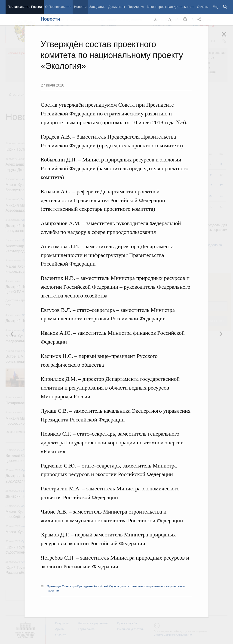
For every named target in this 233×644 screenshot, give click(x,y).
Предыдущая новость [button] (221, 334)
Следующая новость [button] (12, 334)
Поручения (136, 7)
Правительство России (25, 7)
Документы (116, 7)
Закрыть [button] (227, 37)
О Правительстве (58, 7)
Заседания (97, 7)
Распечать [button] (185, 19)
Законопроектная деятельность (170, 7)
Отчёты (203, 7)
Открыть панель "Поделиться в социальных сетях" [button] (200, 19)
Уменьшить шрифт (156, 19)
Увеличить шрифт (170, 19)
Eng (216, 7)
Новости (80, 7)
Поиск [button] (225, 7)
